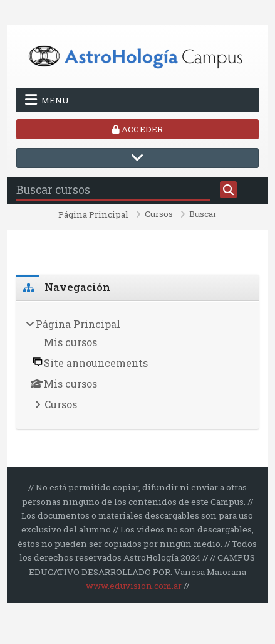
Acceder (137, 129)
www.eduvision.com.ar (134, 586)
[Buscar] (229, 190)
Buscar (203, 214)
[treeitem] (137, 366)
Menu (47, 100)
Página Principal (93, 215)
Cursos (159, 214)
